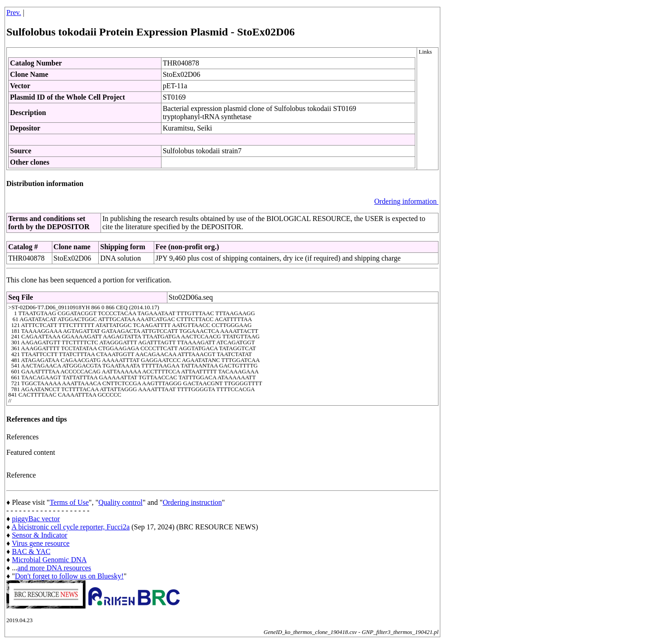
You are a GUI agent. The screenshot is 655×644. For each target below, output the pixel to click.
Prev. (14, 13)
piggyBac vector (36, 519)
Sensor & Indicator (40, 535)
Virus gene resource (41, 543)
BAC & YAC (31, 551)
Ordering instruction (192, 502)
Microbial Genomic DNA (49, 560)
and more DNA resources (54, 568)
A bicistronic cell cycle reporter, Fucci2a (71, 527)
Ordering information (406, 201)
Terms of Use (69, 502)
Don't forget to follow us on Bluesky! (69, 576)
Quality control (120, 502)
